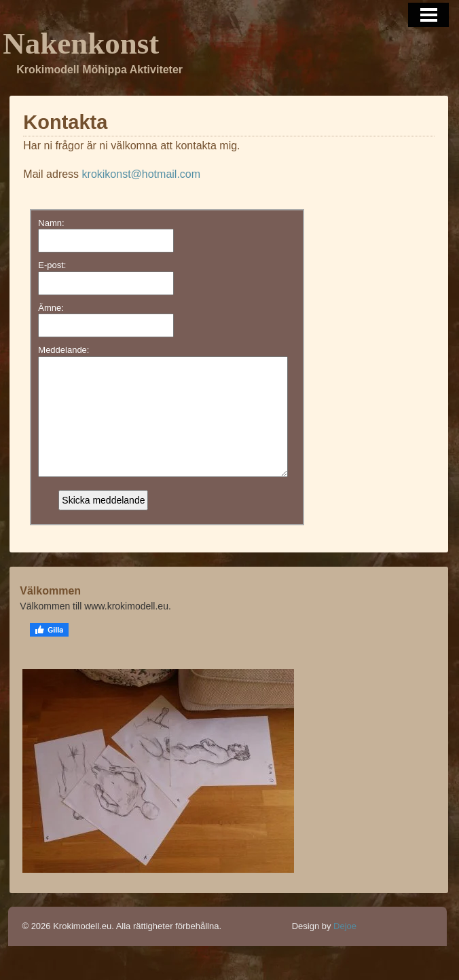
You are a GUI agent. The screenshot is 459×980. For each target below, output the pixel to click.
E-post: (52, 265)
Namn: (51, 223)
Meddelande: (63, 350)
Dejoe (345, 946)
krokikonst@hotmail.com (142, 174)
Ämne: (51, 308)
